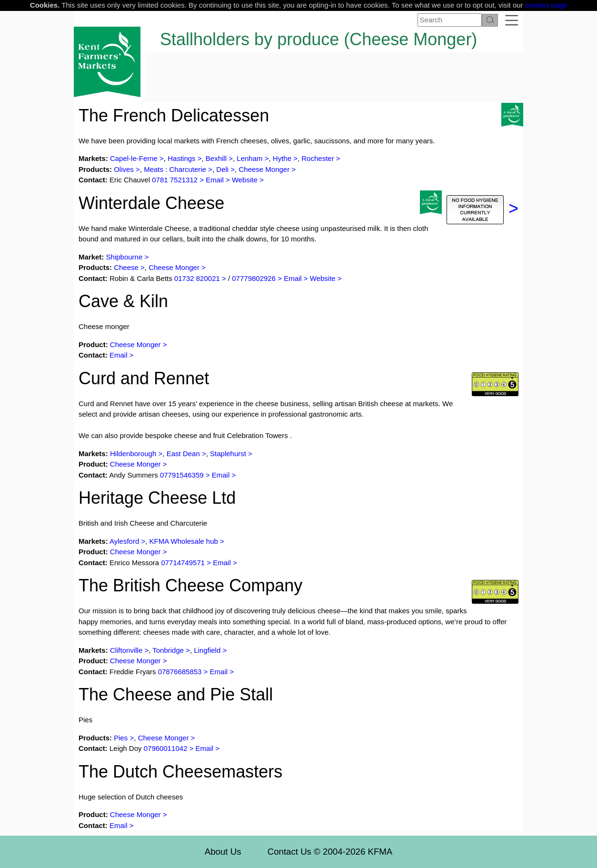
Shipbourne (124, 257)
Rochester (318, 158)
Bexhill (216, 158)
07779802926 (254, 278)
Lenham (249, 158)
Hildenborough (133, 454)
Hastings (181, 158)
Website (245, 180)
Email (215, 180)
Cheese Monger (264, 169)
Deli (222, 169)
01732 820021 (197, 278)
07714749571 (183, 563)
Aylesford (124, 541)
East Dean (183, 454)
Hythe (282, 158)
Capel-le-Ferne (134, 158)
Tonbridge (168, 650)
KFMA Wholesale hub (184, 541)
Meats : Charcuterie (175, 169)
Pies (121, 738)
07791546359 (182, 475)
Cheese (126, 267)
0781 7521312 (175, 180)
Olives (124, 169)
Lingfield (207, 650)
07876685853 (180, 672)
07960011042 (166, 748)
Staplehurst (228, 454)
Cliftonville (126, 650)
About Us (223, 852)
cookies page (546, 5)
